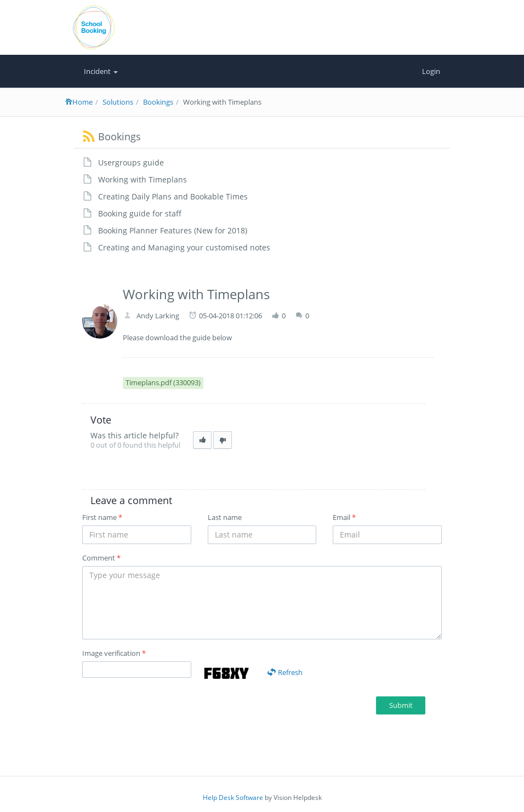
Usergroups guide (131, 162)
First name (102, 517)
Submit (401, 705)
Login (431, 71)
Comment (101, 558)
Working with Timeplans (143, 179)
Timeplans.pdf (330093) (163, 382)
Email (344, 517)
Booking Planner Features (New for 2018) (173, 230)
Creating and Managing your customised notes (184, 247)
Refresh (285, 672)
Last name (225, 517)
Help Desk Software (233, 797)
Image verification (114, 653)
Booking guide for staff (140, 213)
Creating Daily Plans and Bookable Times (173, 196)
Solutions (118, 102)
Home (79, 102)
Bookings (158, 102)
